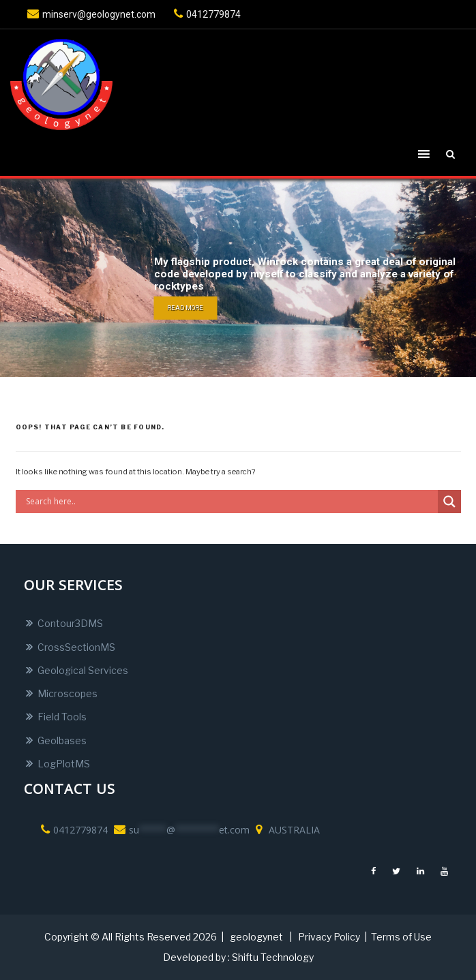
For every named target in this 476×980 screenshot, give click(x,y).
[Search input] (230, 502)
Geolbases (62, 740)
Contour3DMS (70, 623)
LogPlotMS (64, 764)
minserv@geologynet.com (90, 14)
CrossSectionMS (76, 647)
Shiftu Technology (273, 957)
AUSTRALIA (286, 830)
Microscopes (68, 693)
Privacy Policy (329, 937)
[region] (238, 278)
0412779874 (206, 14)
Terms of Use (401, 937)
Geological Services (83, 670)
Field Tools (62, 717)
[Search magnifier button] (449, 502)
